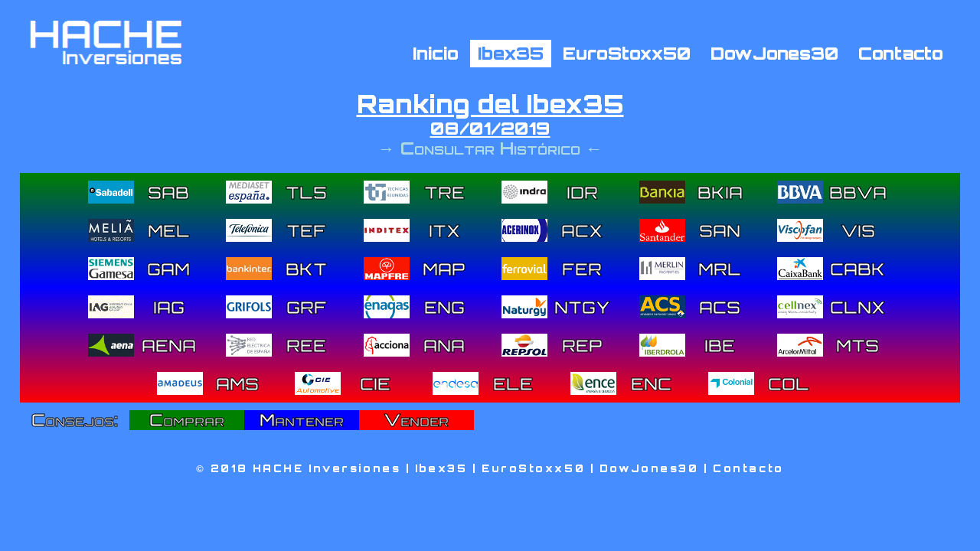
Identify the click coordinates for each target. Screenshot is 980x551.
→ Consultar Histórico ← (490, 148)
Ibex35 (511, 53)
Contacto (901, 53)
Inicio (436, 53)
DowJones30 (775, 53)
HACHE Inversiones (327, 468)
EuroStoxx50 (627, 53)
